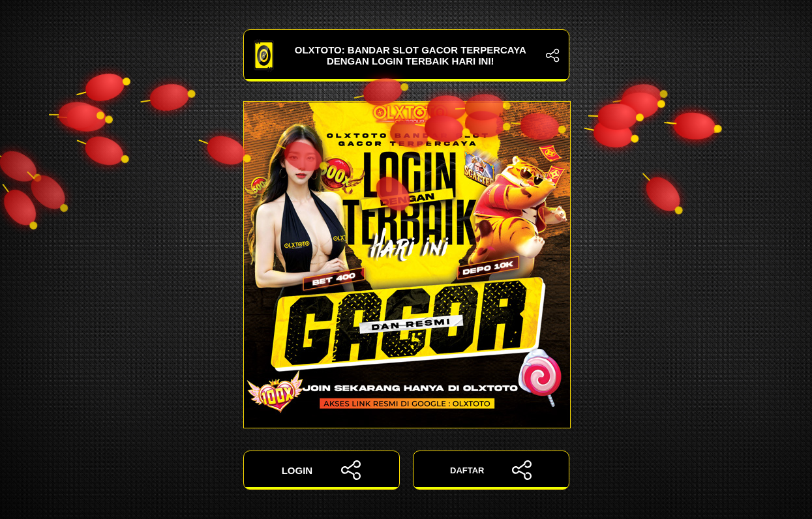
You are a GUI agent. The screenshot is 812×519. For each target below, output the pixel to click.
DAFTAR (491, 470)
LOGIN (322, 470)
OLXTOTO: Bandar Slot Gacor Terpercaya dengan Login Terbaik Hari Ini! (406, 55)
